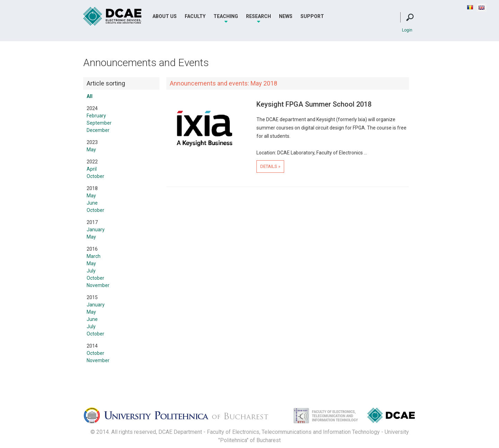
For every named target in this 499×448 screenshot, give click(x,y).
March (94, 256)
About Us (165, 16)
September (99, 123)
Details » (270, 166)
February (96, 116)
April (92, 169)
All (90, 96)
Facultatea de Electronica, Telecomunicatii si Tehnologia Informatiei (318, 418)
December (98, 130)
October (95, 176)
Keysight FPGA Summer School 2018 (314, 104)
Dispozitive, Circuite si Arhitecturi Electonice (391, 417)
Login (407, 30)
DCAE (113, 16)
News (286, 16)
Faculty (195, 16)
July (91, 271)
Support (312, 16)
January (96, 230)
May (91, 150)
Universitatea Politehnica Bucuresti (182, 418)
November (98, 285)
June (92, 203)
